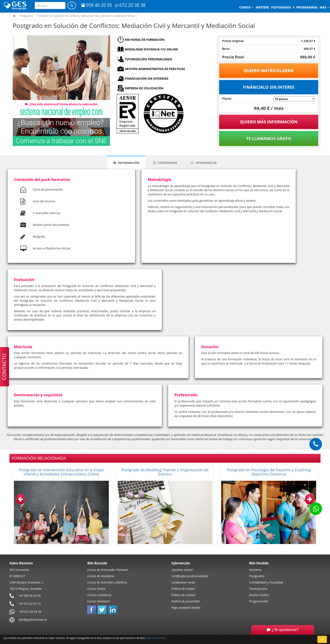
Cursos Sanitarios (99, 601)
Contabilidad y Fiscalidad (266, 582)
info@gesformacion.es (32, 620)
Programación (259, 601)
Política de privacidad (185, 601)
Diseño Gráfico (259, 595)
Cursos (246, 7)
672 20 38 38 (130, 5)
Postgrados (257, 576)
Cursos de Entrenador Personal (108, 570)
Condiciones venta (183, 582)
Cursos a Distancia (99, 595)
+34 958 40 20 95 (29, 596)
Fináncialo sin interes (269, 87)
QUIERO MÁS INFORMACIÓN (269, 122)
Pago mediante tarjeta (186, 608)
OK (322, 639)
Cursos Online (96, 589)
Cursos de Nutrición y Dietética (107, 582)
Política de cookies (183, 589)
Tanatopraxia (258, 589)
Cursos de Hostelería (101, 576)
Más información (156, 638)
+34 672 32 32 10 (29, 604)
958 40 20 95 (97, 5)
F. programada (305, 7)
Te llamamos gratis (269, 138)
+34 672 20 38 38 (30, 612)
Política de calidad (183, 595)
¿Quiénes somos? (182, 570)
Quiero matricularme (269, 70)
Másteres (255, 570)
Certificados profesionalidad (190, 576)
